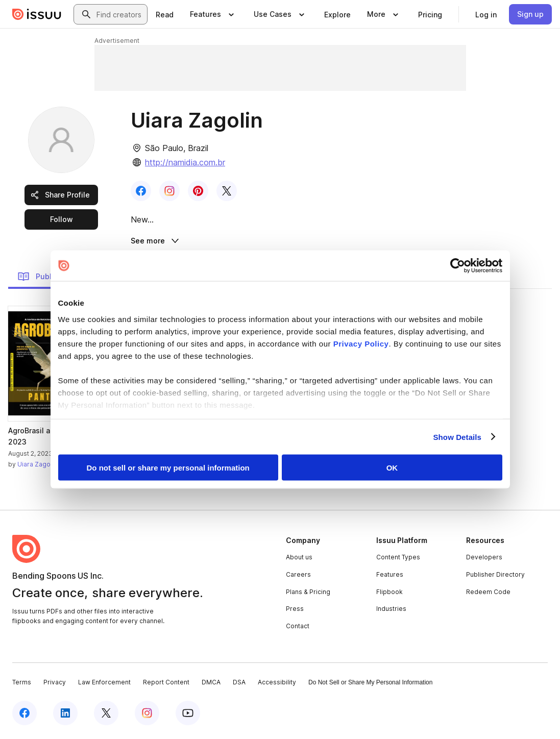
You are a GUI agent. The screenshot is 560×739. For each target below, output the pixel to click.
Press (295, 610)
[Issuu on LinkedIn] (65, 715)
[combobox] (120, 14)
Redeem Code (488, 593)
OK (392, 468)
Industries (391, 610)
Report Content (166, 684)
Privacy (55, 684)
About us (299, 559)
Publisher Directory (495, 576)
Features (390, 576)
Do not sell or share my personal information (168, 468)
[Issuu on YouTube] (188, 715)
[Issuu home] (37, 14)
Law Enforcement (104, 684)
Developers (484, 559)
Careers (298, 576)
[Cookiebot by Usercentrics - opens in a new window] (458, 266)
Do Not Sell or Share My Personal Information (370, 684)
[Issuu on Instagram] (147, 715)
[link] (165, 14)
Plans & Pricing (308, 593)
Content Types (398, 559)
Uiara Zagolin (37, 466)
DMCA (211, 684)
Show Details (458, 437)
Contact (298, 627)
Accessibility (277, 684)
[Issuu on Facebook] (25, 715)
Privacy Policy (361, 343)
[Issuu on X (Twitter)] (106, 715)
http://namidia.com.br (185, 162)
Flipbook (389, 593)
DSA (239, 684)
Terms (22, 684)
